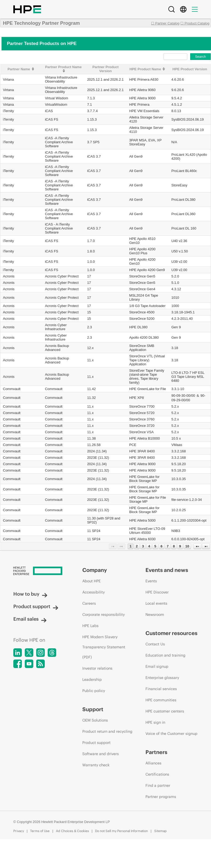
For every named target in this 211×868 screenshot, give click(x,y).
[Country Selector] (183, 9)
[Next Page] (197, 546)
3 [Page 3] (143, 546)
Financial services (161, 689)
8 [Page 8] (174, 546)
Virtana (8, 79)
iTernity (8, 111)
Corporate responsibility (104, 615)
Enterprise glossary (162, 678)
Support (93, 709)
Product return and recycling (107, 731)
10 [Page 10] (187, 546)
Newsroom (155, 615)
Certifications (157, 774)
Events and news (167, 570)
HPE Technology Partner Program (41, 23)
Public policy (94, 691)
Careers (89, 603)
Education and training (165, 655)
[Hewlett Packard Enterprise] (38, 571)
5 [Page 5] (155, 546)
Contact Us (155, 644)
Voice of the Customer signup (171, 734)
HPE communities (161, 700)
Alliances (153, 763)
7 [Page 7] (168, 546)
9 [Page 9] (180, 546)
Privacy (19, 831)
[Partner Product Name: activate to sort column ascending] (63, 69)
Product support (36, 606)
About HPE (92, 581)
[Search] (172, 9)
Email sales (30, 619)
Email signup (157, 666)
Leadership (92, 679)
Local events (156, 603)
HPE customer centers (165, 711)
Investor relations (97, 668)
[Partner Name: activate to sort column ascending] (21, 69)
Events (151, 581)
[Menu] (195, 9)
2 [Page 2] (137, 546)
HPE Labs (90, 626)
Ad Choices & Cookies (72, 831)
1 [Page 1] (130, 546)
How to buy (30, 594)
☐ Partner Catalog (165, 23)
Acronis (9, 276)
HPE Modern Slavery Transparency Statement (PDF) (104, 647)
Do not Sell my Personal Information (121, 831)
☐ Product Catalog (195, 23)
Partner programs (161, 797)
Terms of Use (40, 831)
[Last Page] (206, 546)
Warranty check (96, 765)
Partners (156, 752)
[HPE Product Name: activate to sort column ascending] (148, 69)
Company (95, 570)
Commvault (12, 389)
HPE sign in (155, 722)
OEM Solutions (95, 720)
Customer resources (171, 633)
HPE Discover (157, 592)
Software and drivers (101, 754)
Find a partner (158, 785)
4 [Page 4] (149, 546)
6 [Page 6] (162, 546)
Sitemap (161, 831)
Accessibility (94, 592)
